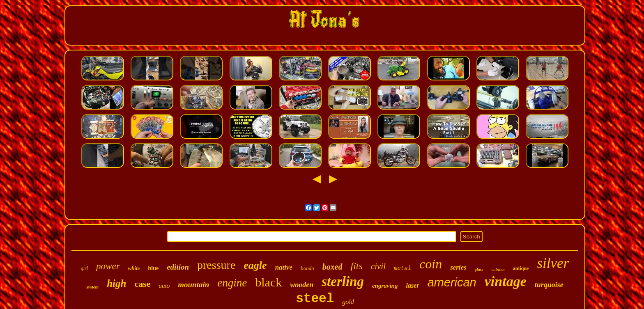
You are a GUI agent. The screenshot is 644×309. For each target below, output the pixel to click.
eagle (255, 265)
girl (84, 268)
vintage (506, 281)
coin (431, 264)
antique (521, 268)
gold (348, 302)
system (92, 287)
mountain (193, 285)
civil (378, 266)
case (142, 284)
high (116, 283)
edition (178, 267)
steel (315, 299)
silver (553, 263)
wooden (302, 285)
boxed (332, 267)
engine (232, 283)
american (452, 282)
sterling (343, 282)
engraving (385, 286)
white (134, 268)
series (458, 267)
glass (479, 269)
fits (357, 266)
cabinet (498, 269)
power (108, 266)
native (284, 267)
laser (412, 285)
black (268, 282)
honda (307, 268)
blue (154, 268)
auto (164, 286)
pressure (216, 265)
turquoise (549, 285)
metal (402, 268)
